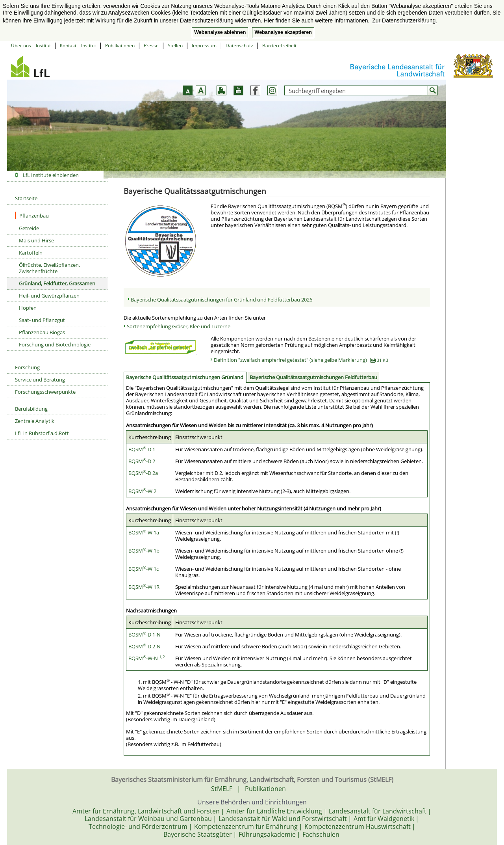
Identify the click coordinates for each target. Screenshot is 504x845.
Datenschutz (239, 46)
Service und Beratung (40, 380)
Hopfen (28, 308)
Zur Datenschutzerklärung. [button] (405, 20)
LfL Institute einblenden (51, 175)
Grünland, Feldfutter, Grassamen (57, 283)
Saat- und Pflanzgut (42, 320)
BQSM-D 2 (142, 461)
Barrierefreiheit (279, 46)
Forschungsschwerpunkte (45, 392)
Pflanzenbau (32, 215)
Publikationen (120, 46)
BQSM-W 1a (144, 532)
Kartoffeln (31, 253)
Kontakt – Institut (78, 46)
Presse (151, 46)
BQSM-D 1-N (145, 635)
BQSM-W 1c (144, 569)
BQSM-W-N (147, 658)
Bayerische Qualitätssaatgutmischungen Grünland (185, 377)
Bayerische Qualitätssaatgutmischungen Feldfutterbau (313, 377)
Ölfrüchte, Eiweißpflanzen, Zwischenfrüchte (49, 268)
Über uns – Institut (31, 46)
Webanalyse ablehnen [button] (220, 32)
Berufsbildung (31, 409)
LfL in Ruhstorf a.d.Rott (42, 433)
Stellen (175, 46)
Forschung (27, 367)
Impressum (204, 46)
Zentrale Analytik (35, 421)
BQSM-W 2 (142, 491)
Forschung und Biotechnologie (55, 344)
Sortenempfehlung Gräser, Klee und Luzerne (179, 326)
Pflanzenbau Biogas (42, 332)
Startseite (26, 198)
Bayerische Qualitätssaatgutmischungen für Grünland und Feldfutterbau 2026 (221, 300)
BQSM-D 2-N (145, 646)
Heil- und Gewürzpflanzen (49, 296)
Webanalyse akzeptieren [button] (283, 32)
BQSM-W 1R (144, 587)
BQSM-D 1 (142, 449)
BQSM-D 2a (143, 473)
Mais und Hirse (36, 240)
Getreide (29, 228)
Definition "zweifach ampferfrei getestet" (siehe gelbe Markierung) (301, 360)
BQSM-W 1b (144, 551)
